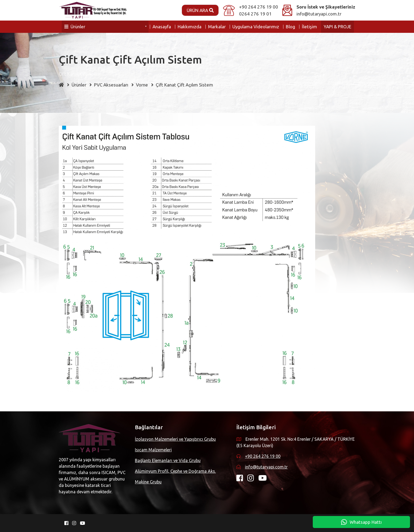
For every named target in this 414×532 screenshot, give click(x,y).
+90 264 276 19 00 (259, 7)
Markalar (217, 27)
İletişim (309, 27)
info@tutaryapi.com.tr (319, 14)
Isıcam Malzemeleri (153, 450)
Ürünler (75, 27)
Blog (290, 27)
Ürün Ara (200, 10)
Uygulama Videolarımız (256, 27)
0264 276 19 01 (255, 14)
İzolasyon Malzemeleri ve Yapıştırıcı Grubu (175, 439)
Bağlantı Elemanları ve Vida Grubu (168, 460)
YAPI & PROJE (337, 27)
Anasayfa (162, 27)
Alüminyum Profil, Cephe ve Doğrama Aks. (175, 471)
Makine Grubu (148, 482)
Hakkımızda (190, 27)
